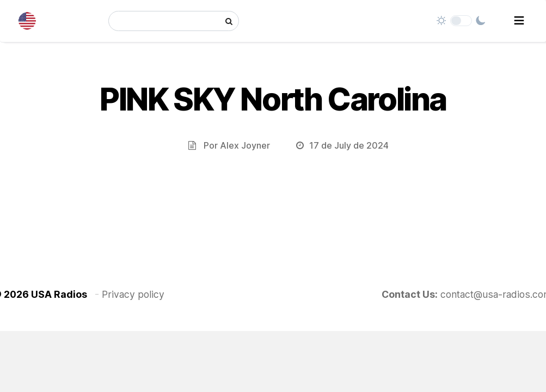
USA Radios (59, 294)
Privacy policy (133, 294)
